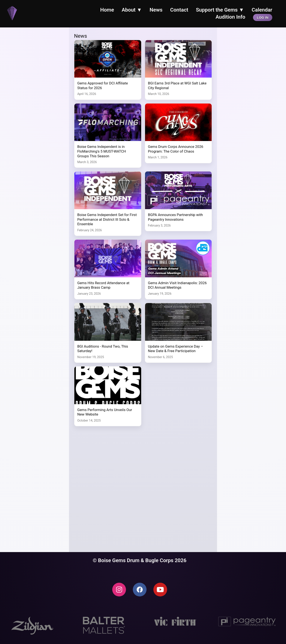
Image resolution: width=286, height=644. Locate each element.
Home (107, 10)
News (156, 10)
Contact (179, 10)
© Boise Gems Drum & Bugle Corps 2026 (140, 560)
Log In (263, 17)
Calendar (262, 10)
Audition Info (230, 17)
